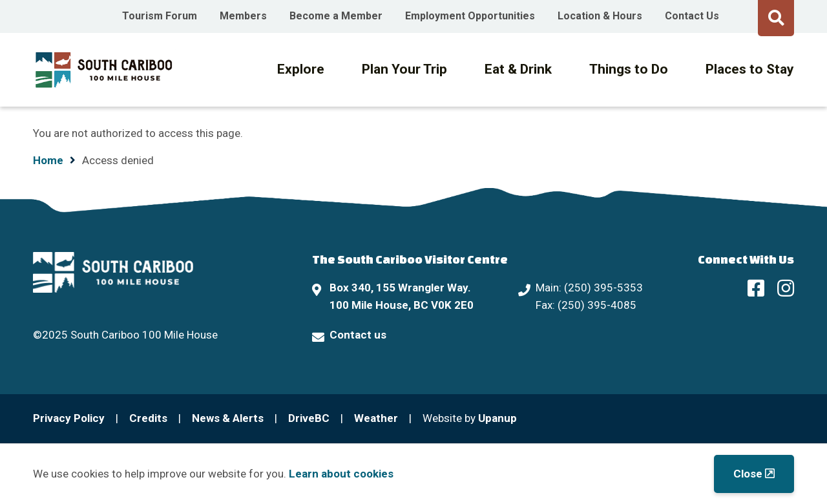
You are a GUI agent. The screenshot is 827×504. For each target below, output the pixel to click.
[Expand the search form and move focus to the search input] (776, 16)
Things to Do (629, 69)
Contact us (358, 335)
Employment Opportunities (470, 16)
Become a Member (336, 16)
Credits (148, 418)
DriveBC (309, 418)
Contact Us (692, 16)
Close (748, 474)
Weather (376, 418)
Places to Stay (750, 69)
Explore (301, 69)
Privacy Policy (69, 418)
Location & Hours (600, 16)
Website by (470, 418)
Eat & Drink (518, 69)
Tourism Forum (160, 16)
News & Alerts (228, 418)
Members (243, 16)
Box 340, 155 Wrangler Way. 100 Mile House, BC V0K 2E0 (402, 296)
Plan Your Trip (404, 69)
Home (48, 160)
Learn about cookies (341, 474)
